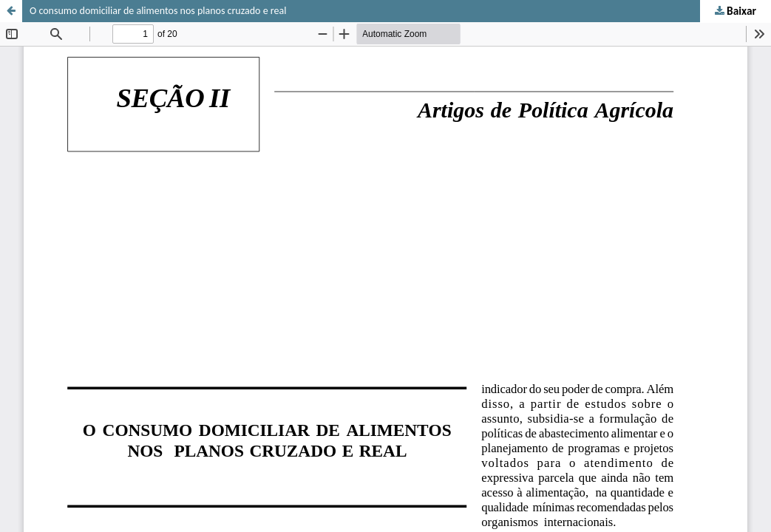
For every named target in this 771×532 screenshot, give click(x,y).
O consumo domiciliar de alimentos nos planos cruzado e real (158, 11)
